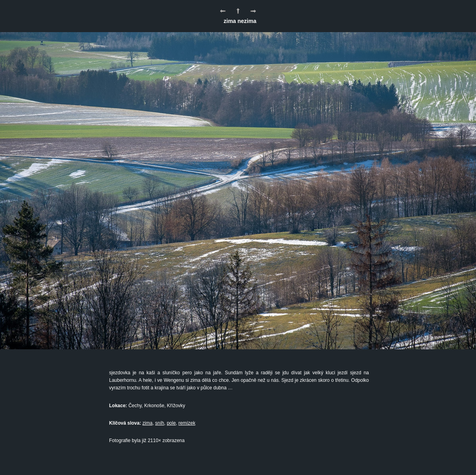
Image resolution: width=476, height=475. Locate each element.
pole (171, 423)
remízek (187, 423)
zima (147, 423)
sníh (160, 423)
